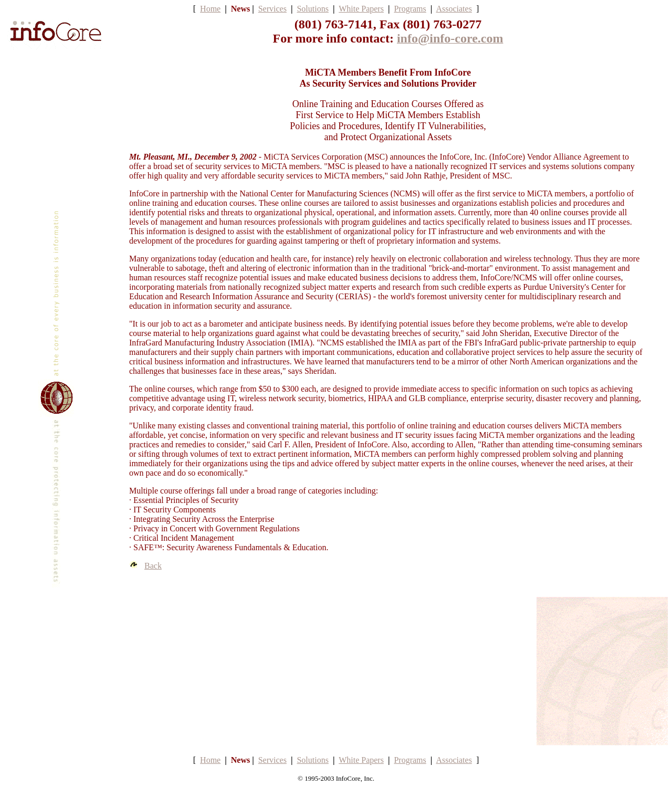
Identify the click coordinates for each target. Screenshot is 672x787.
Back (153, 566)
